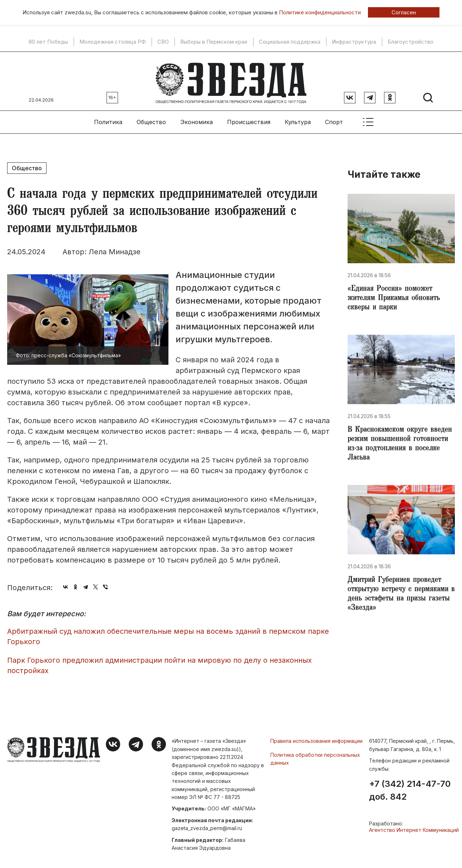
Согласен (404, 12)
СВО (163, 42)
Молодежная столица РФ (113, 42)
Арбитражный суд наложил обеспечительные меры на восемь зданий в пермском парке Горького (168, 633)
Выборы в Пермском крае (214, 42)
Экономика (196, 118)
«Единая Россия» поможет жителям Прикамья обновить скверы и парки (397, 296)
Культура (298, 118)
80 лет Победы (48, 42)
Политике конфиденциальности (320, 12)
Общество (151, 118)
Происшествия (249, 118)
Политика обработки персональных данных (315, 755)
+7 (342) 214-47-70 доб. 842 (410, 787)
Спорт (334, 118)
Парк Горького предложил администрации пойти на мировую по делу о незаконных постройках (159, 662)
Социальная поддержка (290, 42)
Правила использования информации (316, 738)
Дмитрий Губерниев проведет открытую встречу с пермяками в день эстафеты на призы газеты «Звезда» (400, 597)
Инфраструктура (354, 42)
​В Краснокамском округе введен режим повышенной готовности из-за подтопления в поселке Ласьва (401, 444)
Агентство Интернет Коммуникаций (414, 826)
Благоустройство (411, 42)
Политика (108, 118)
